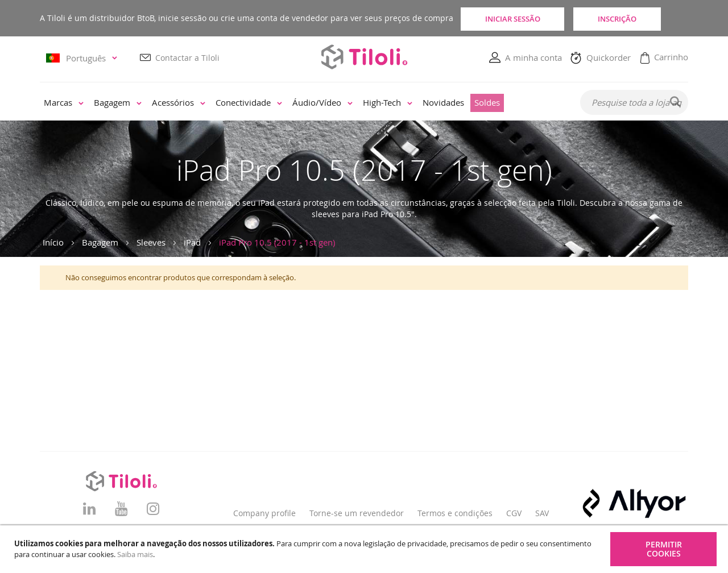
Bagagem (100, 242)
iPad (192, 242)
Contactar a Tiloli (187, 58)
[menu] (302, 103)
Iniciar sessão (515, 18)
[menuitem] (64, 103)
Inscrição (637, 18)
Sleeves (151, 242)
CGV (514, 513)
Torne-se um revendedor (357, 513)
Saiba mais (135, 554)
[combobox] (634, 103)
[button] (83, 58)
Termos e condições (455, 513)
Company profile (264, 513)
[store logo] (364, 57)
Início (53, 242)
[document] (365, 549)
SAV (542, 513)
